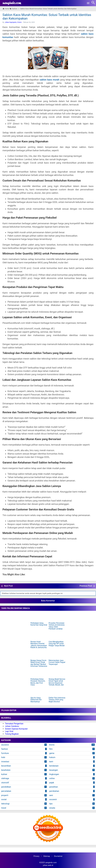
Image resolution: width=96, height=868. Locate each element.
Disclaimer (58, 856)
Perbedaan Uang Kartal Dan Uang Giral (39, 624)
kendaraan (54, 766)
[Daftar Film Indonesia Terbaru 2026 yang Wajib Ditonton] (57, 692)
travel (4, 808)
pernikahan (54, 791)
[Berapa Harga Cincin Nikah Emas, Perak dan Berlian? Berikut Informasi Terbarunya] (39, 654)
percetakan (6, 791)
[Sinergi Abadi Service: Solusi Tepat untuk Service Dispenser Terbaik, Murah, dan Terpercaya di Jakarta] (57, 673)
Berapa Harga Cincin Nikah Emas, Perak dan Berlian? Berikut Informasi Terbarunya (39, 663)
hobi (3, 757)
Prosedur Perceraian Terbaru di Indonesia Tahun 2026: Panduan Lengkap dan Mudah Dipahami (57, 627)
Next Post (8, 586)
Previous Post (86, 586)
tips (51, 804)
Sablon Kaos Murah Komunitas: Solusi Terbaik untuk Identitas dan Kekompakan (47, 17)
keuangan (54, 770)
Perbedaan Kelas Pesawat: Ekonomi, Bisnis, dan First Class (38, 682)
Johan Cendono (12, 726)
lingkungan (54, 774)
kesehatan (6, 770)
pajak (52, 783)
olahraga (5, 778)
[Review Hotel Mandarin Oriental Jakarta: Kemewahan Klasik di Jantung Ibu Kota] (39, 635)
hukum (52, 757)
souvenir (53, 799)
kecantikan (6, 766)
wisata (52, 808)
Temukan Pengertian (14, 724)
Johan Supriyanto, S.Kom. (13, 22)
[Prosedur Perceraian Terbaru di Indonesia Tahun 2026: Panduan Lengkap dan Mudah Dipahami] (57, 617)
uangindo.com (51, 863)
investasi (5, 762)
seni (51, 795)
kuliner (4, 774)
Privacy (36, 856)
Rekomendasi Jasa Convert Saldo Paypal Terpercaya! (57, 662)
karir (51, 762)
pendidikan (6, 787)
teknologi (5, 804)
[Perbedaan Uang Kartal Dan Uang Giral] (39, 617)
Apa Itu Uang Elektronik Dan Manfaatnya (36, 700)
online (52, 778)
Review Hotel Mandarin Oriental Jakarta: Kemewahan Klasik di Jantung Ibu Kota (39, 646)
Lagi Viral (9, 731)
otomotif (5, 783)
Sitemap (47, 856)
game (52, 753)
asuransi (5, 745)
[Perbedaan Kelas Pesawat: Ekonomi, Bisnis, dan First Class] (39, 673)
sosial (4, 799)
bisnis (52, 745)
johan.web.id (48, 865)
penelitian (54, 787)
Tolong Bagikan (12, 734)
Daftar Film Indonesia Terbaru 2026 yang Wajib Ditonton (57, 700)
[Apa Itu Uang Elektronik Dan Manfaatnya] (39, 692)
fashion (5, 749)
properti (5, 795)
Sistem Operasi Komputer (16, 729)
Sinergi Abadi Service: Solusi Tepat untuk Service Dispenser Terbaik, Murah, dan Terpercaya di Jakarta (57, 683)
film (51, 749)
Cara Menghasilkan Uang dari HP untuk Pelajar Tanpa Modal (57, 644)
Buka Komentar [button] (48, 601)
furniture (5, 753)
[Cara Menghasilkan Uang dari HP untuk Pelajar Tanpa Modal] (57, 635)
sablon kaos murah (49, 80)
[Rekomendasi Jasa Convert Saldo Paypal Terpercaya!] (57, 654)
